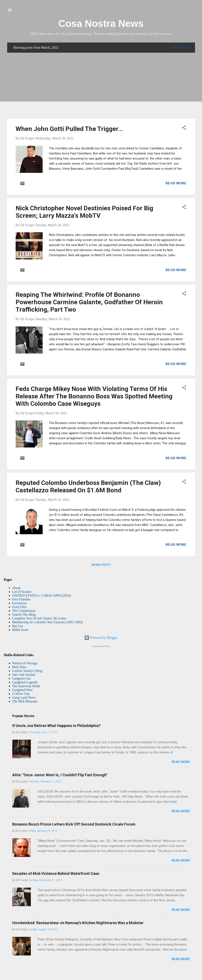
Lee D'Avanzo (22, 592)
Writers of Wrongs (25, 663)
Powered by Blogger (101, 638)
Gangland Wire (22, 690)
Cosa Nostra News (101, 23)
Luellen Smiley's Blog (27, 671)
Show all (180, 47)
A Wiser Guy (21, 694)
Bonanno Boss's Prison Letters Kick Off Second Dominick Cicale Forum (74, 824)
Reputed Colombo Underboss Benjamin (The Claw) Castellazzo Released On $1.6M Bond (88, 486)
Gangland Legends (25, 682)
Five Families (22, 599)
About (16, 588)
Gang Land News (24, 697)
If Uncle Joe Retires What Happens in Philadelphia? (56, 726)
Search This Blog (24, 615)
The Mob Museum (25, 701)
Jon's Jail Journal (24, 675)
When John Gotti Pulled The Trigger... (69, 129)
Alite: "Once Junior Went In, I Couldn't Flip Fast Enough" (60, 775)
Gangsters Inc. (22, 678)
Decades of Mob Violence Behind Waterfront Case (56, 873)
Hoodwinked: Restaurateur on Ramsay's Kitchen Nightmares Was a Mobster (78, 923)
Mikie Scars (20, 630)
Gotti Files (19, 607)
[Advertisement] (101, 86)
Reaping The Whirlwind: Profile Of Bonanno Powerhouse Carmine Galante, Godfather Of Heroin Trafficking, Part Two (89, 302)
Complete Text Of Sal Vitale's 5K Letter (39, 618)
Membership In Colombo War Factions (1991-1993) (47, 622)
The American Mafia (26, 686)
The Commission (24, 611)
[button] (184, 128)
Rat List (18, 626)
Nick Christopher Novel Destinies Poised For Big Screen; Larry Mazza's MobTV (84, 212)
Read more (176, 183)
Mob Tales (19, 667)
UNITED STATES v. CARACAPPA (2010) (42, 595)
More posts (101, 565)
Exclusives (20, 603)
